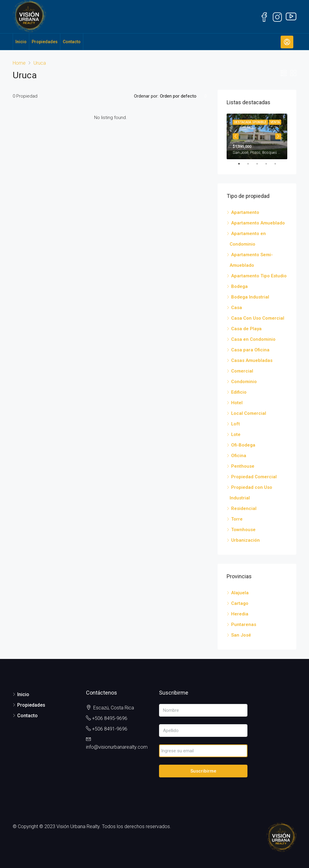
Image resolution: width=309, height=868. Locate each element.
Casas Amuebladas (252, 360)
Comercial (242, 371)
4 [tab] (269, 164)
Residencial (244, 508)
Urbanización (245, 540)
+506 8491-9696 (110, 729)
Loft (236, 424)
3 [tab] (260, 164)
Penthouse (243, 466)
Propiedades (45, 42)
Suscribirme (203, 771)
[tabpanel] (257, 136)
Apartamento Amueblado (258, 223)
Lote (236, 434)
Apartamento (245, 212)
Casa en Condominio (253, 339)
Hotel (237, 403)
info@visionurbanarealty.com (117, 747)
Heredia (240, 614)
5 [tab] (278, 164)
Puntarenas (244, 624)
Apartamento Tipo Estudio (259, 276)
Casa (237, 308)
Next (278, 136)
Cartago (240, 603)
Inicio (21, 42)
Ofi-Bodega (243, 445)
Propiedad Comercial (254, 477)
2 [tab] (251, 164)
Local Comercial (249, 413)
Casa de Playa (246, 329)
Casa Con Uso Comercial (258, 318)
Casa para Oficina (250, 350)
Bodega (239, 286)
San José (241, 635)
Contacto (72, 42)
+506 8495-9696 (110, 718)
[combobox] (183, 96)
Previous (236, 136)
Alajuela (240, 593)
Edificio (239, 392)
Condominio (244, 382)
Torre (237, 519)
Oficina (239, 456)
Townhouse (243, 530)
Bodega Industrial (250, 297)
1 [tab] (242, 164)
